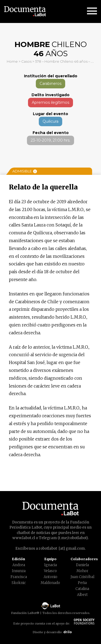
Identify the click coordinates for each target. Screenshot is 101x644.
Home (12, 61)
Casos (26, 61)
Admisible (25, 171)
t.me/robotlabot (73, 538)
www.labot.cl (24, 538)
